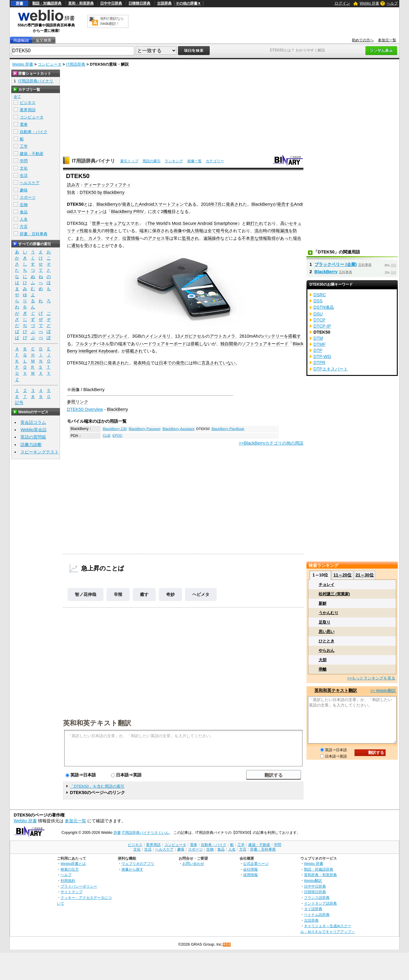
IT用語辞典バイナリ (93, 161)
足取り (325, 622)
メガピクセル (193, 336)
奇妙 (170, 594)
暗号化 (222, 231)
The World (157, 223)
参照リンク (78, 402)
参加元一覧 (387, 40)
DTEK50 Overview (85, 409)
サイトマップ (72, 892)
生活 (24, 175)
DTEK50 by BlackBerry (102, 192)
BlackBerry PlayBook (228, 429)
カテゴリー (215, 161)
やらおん (327, 650)
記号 (19, 403)
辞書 (19, 3)
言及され (210, 363)
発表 (138, 363)
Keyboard (108, 351)
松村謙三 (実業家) (334, 594)
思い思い (327, 632)
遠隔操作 (212, 238)
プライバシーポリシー (79, 886)
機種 (167, 211)
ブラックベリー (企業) (336, 264)
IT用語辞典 (76, 64)
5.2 (91, 336)
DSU (318, 314)
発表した (131, 204)
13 (177, 336)
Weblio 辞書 (369, 3)
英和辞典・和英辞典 (320, 875)
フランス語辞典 (317, 897)
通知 (75, 246)
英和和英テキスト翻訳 (97, 723)
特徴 (110, 231)
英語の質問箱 (33, 437)
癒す (144, 594)
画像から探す (132, 869)
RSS (227, 945)
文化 (24, 168)
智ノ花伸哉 (86, 594)
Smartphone (225, 223)
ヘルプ (392, 3)
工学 (24, 146)
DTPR (319, 363)
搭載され (134, 351)
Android (205, 223)
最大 (97, 231)
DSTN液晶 (324, 307)
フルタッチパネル (93, 344)
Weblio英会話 (33, 430)
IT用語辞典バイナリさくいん (145, 833)
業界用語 (28, 110)
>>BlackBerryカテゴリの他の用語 (271, 443)
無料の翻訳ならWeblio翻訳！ (112, 21)
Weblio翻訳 (313, 880)
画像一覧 (194, 161)
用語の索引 (152, 161)
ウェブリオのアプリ (138, 863)
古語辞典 (164, 3)
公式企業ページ (256, 863)
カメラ (95, 238)
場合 (297, 238)
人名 (24, 219)
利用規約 (68, 880)
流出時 (261, 231)
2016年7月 (211, 204)
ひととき (327, 641)
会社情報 (250, 869)
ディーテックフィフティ (107, 185)
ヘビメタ (201, 594)
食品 (24, 212)
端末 (144, 231)
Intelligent (88, 351)
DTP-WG (322, 356)
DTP (318, 350)
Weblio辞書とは (73, 863)
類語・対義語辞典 (47, 3)
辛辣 (118, 594)
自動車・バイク (34, 132)
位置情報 (131, 238)
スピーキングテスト (40, 452)
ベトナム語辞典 (317, 915)
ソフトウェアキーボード (265, 344)
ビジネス (28, 103)
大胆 (323, 660)
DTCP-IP (322, 326)
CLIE (107, 435)
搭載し (197, 344)
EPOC (118, 435)
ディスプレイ (115, 336)
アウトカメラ (222, 336)
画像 (178, 231)
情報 (263, 238)
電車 (24, 124)
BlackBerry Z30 (115, 429)
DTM (318, 338)
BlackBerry (107, 204)
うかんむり (329, 613)
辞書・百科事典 (34, 234)
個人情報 (195, 231)
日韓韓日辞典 (139, 3)
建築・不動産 (32, 154)
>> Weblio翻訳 (383, 691)
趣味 (24, 190)
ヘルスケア (30, 183)
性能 (84, 231)
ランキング (174, 161)
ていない (227, 363)
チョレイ (327, 585)
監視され (191, 238)
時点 (146, 363)
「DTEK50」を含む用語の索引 (97, 786)
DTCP (319, 320)
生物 (24, 205)
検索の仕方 (70, 869)
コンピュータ (50, 64)
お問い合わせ (193, 863)
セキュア (113, 223)
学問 (24, 161)
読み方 (73, 185)
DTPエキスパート (331, 369)
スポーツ (28, 197)
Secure (190, 223)
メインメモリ (158, 336)
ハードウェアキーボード (163, 344)
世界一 (98, 223)
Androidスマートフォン (162, 204)
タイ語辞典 (313, 909)
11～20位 (343, 575)
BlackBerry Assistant (178, 429)
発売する (285, 204)
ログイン (342, 3)
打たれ (257, 223)
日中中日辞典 (111, 3)
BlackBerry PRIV (127, 211)
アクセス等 (159, 238)
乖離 (323, 669)
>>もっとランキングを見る (371, 678)
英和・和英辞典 (81, 3)
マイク (112, 238)
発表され (234, 204)
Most (176, 223)
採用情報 (250, 875)
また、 (82, 238)
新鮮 (323, 603)
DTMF (320, 344)
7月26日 (96, 363)
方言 (24, 227)
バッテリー (273, 336)
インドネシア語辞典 (320, 903)
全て (212, 231)
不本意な (250, 238)
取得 (271, 238)
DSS (318, 301)
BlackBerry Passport (145, 429)
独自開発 (229, 344)
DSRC (320, 295)
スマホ (132, 223)
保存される (163, 231)
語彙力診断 (31, 445)
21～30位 (364, 575)
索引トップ (129, 161)
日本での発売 (172, 363)
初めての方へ (363, 40)
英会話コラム (33, 422)
